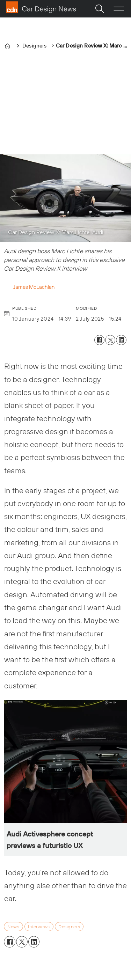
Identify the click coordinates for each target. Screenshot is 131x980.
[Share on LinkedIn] (121, 340)
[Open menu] (119, 9)
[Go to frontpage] (41, 7)
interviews (39, 927)
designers (69, 927)
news (13, 927)
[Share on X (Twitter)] (110, 340)
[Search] (100, 9)
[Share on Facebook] (99, 340)
